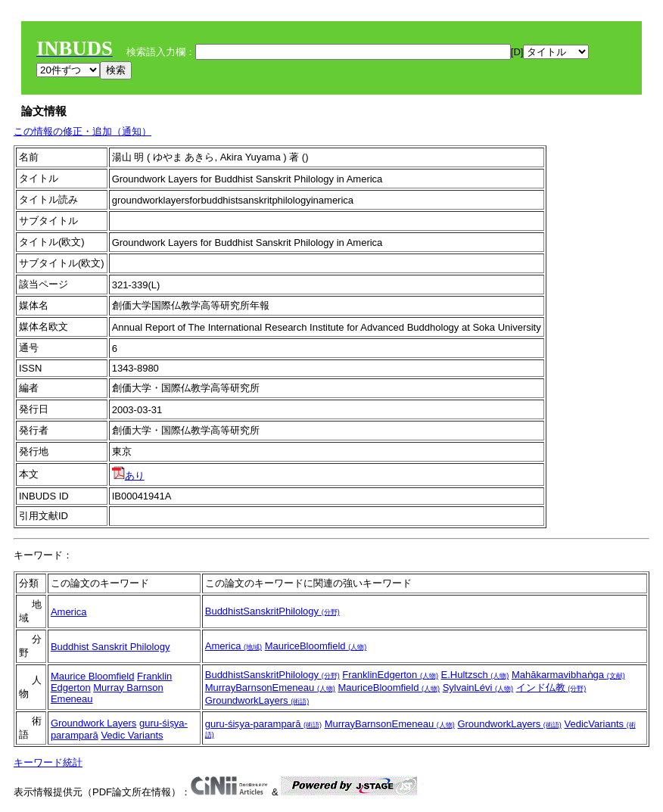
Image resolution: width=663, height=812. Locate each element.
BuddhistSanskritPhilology (272, 611)
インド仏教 (551, 688)
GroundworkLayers (257, 700)
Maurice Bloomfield (93, 676)
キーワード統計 (48, 762)
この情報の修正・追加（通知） (82, 131)
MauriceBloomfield (316, 646)
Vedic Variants (132, 735)
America (69, 612)
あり (128, 476)
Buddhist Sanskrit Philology (110, 647)
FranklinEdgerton (390, 675)
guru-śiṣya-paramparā (263, 724)
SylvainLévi (478, 688)
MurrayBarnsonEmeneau (270, 688)
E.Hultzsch (475, 675)
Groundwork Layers (93, 723)
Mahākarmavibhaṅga (568, 675)
